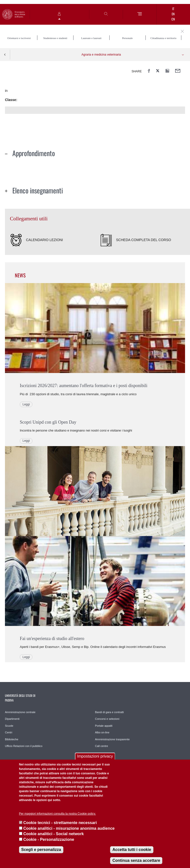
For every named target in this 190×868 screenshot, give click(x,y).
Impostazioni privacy (95, 756)
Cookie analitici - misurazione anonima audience (69, 828)
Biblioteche (12, 739)
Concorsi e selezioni (107, 719)
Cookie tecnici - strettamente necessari (60, 823)
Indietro (5, 55)
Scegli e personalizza (41, 850)
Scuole (9, 726)
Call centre (102, 746)
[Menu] (140, 14)
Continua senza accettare (136, 860)
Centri (9, 732)
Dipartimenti (12, 719)
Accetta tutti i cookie (132, 850)
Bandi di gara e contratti (109, 712)
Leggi (26, 404)
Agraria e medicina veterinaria (101, 55)
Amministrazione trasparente (112, 739)
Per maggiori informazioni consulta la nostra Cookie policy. (58, 814)
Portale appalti (104, 726)
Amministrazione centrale (20, 712)
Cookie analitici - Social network (54, 834)
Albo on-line (102, 732)
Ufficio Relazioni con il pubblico (24, 746)
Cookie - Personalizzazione (49, 839)
